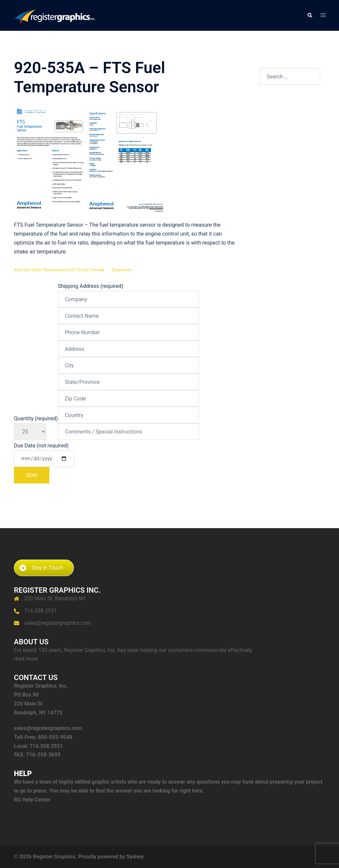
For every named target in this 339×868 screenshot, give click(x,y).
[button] (310, 15)
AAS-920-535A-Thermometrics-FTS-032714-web (59, 270)
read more (26, 659)
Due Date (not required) (44, 463)
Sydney (135, 857)
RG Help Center (32, 800)
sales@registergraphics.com (58, 623)
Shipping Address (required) (128, 359)
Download (121, 270)
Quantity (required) (36, 425)
